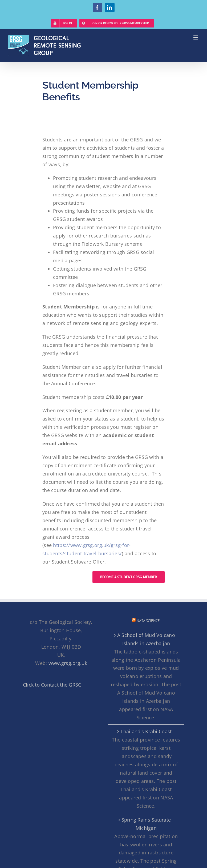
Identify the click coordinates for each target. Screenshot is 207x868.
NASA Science (148, 621)
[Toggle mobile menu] (196, 37)
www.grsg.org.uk (68, 663)
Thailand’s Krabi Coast (146, 731)
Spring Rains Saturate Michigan (146, 824)
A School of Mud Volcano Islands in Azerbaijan (146, 639)
